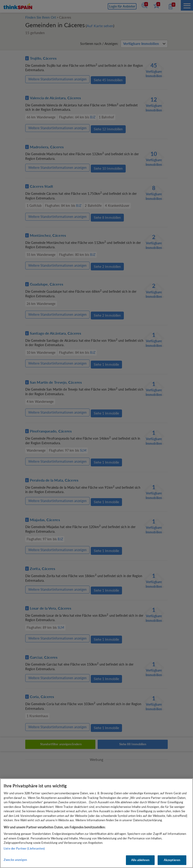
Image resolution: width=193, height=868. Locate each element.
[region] (96, 823)
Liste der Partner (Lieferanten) (24, 848)
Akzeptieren (172, 860)
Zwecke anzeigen (15, 860)
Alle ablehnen (140, 860)
